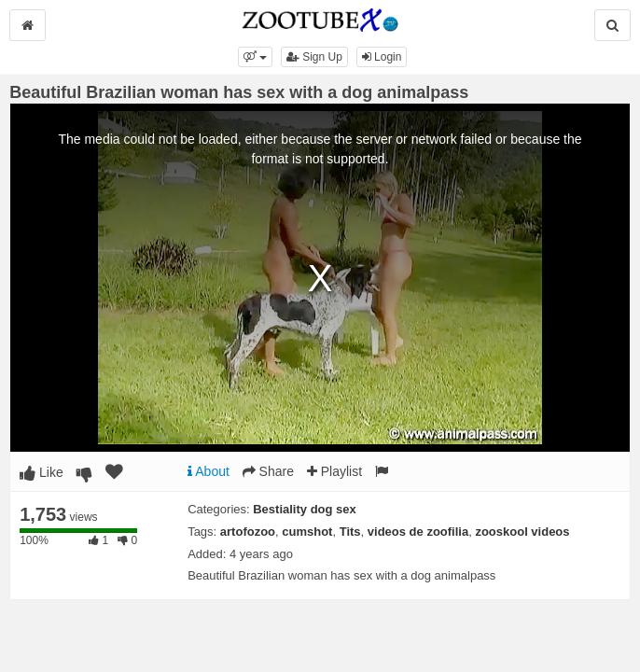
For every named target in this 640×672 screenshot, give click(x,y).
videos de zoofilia (418, 532)
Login (382, 57)
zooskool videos (522, 532)
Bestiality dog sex (305, 509)
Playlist (334, 471)
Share (268, 471)
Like (42, 472)
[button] (255, 57)
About (209, 471)
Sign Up (314, 57)
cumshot (307, 532)
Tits (350, 532)
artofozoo (248, 532)
